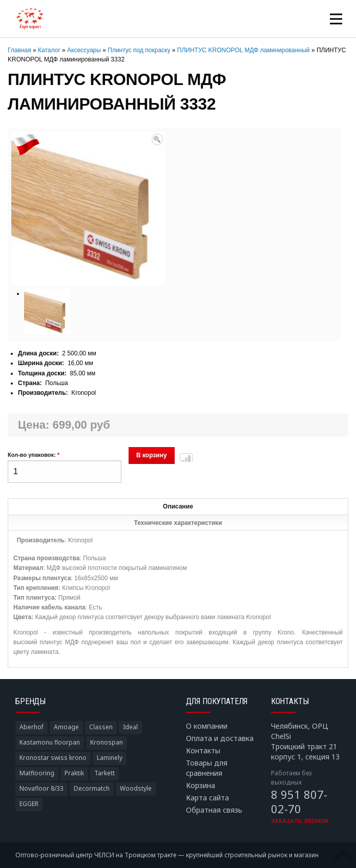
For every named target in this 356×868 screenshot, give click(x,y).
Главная (19, 50)
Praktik (74, 773)
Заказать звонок (300, 821)
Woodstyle (136, 788)
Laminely (110, 758)
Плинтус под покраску (139, 50)
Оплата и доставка (220, 738)
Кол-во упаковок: (34, 455)
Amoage (66, 727)
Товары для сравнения (207, 768)
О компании (207, 726)
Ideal (130, 727)
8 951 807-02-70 (299, 801)
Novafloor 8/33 (41, 788)
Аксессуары (84, 50)
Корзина (201, 785)
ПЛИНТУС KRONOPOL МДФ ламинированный (244, 50)
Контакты (203, 750)
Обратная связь (214, 810)
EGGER (29, 804)
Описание (178, 506)
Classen (101, 727)
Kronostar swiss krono (53, 758)
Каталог (49, 50)
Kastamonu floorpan (50, 742)
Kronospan (107, 742)
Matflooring (37, 773)
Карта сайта (207, 798)
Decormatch (92, 788)
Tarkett (104, 773)
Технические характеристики (178, 523)
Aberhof (32, 727)
